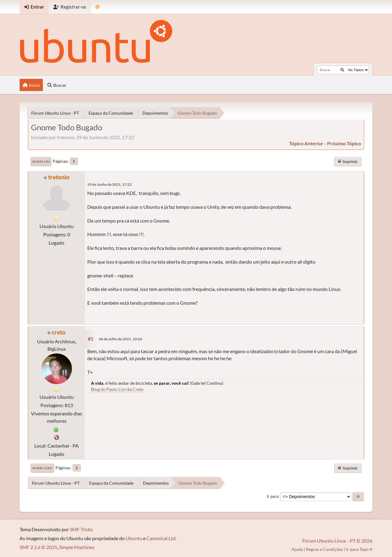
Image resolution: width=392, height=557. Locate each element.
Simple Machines (77, 547)
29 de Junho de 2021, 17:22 (109, 184)
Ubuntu (134, 538)
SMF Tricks (81, 529)
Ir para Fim (41, 162)
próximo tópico (344, 143)
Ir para (273, 496)
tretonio (59, 177)
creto (59, 332)
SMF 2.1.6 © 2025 (38, 547)
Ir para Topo (42, 468)
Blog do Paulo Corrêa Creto (117, 389)
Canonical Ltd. (161, 538)
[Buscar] (342, 70)
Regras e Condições (324, 549)
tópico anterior (306, 143)
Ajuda (297, 549)
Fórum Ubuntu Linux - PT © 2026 (337, 541)
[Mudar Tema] (98, 7)
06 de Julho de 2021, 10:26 (121, 339)
